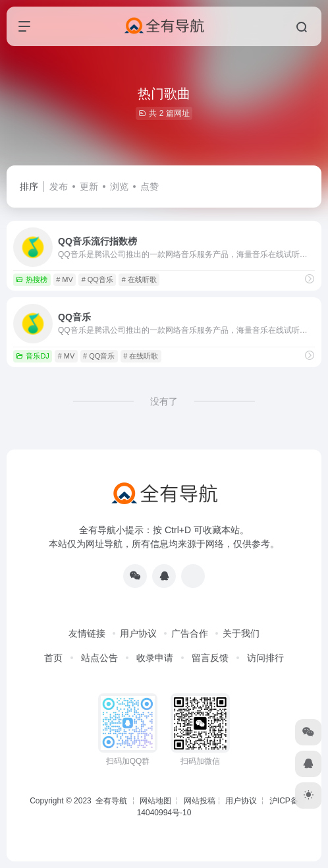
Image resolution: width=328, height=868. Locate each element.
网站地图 (155, 801)
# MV (65, 279)
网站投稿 (200, 801)
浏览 (119, 187)
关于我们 (241, 633)
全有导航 (112, 801)
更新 (89, 187)
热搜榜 (32, 279)
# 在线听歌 (139, 279)
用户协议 (138, 633)
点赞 (150, 187)
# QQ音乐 (97, 279)
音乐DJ (32, 356)
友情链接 (87, 633)
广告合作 (190, 633)
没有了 (164, 401)
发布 (59, 187)
